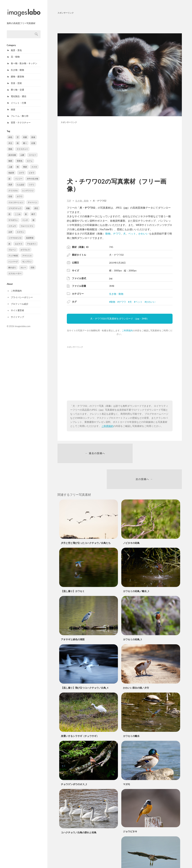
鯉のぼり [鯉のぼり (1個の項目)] (12, 264)
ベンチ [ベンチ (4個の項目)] (25, 216)
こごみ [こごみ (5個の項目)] (18, 211)
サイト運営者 (17, 307)
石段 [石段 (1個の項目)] (32, 264)
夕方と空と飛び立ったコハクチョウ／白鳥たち (86, 520)
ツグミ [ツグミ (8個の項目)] (32, 181)
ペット (132, 233)
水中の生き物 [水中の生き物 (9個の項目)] (32, 175)
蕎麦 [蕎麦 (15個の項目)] (25, 163)
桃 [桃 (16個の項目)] (18, 163)
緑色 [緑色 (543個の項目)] (10, 134)
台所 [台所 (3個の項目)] (10, 228)
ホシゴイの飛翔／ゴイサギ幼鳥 (140, 856)
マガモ (127, 761)
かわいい (143, 233)
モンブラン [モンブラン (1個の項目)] (27, 258)
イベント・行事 (19, 99)
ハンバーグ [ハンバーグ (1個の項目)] (13, 258)
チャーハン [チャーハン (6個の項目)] (33, 199)
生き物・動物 (17, 66)
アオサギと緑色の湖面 (73, 616)
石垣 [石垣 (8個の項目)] (10, 193)
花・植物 (15, 53)
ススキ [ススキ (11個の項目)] (34, 163)
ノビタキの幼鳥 (131, 520)
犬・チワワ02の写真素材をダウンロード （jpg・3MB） (120, 319)
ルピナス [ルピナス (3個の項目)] (19, 240)
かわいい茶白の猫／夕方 (136, 664)
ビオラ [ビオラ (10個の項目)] (32, 169)
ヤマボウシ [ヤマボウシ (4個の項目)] (13, 216)
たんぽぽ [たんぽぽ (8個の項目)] (20, 181)
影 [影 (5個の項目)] (26, 211)
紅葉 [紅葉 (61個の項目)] (33, 140)
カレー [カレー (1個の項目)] (23, 264)
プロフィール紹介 (20, 300)
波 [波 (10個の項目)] (9, 175)
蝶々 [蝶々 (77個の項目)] (25, 140)
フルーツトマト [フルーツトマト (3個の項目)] (27, 222)
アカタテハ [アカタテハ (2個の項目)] (32, 240)
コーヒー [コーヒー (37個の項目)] (32, 151)
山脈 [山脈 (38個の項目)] (22, 151)
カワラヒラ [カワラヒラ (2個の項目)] (25, 246)
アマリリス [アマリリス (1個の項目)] (27, 252)
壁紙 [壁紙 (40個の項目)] (10, 145)
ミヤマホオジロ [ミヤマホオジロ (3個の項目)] (15, 234)
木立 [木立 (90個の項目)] (10, 140)
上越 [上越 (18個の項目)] (10, 163)
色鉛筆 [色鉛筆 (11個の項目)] (11, 169)
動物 (108, 233)
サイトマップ (17, 313)
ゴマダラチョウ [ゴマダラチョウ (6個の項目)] (15, 205)
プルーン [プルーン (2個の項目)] (12, 246)
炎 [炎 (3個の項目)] (9, 240)
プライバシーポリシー (22, 294)
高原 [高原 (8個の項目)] (10, 181)
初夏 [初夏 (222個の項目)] (25, 134)
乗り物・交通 (17, 86)
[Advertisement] (120, 23)
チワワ (117, 233)
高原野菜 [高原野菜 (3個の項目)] (30, 234)
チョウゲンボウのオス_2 (74, 761)
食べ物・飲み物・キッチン (24, 60)
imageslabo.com (23, 323)
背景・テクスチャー (21, 119)
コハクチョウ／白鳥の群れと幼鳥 (79, 809)
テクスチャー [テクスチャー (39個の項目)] (22, 145)
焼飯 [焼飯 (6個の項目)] (28, 205)
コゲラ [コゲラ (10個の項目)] (21, 169)
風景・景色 (16, 47)
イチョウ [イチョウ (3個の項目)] (12, 222)
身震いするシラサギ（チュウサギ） (80, 713)
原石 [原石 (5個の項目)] (36, 205)
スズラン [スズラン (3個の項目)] (20, 228)
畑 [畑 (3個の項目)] (33, 216)
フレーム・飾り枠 (20, 112)
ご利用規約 (16, 287)
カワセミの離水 (131, 713)
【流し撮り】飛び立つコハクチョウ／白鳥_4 (85, 664)
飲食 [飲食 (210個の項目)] (33, 134)
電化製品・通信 (19, 93)
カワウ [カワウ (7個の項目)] (20, 193)
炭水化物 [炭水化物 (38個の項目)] (12, 151)
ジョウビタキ (130, 808)
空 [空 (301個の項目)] (18, 134)
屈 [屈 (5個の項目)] (9, 211)
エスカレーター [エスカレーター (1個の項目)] (15, 270)
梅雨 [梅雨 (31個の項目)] (10, 157)
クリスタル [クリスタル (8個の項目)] (13, 187)
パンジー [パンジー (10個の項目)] (19, 175)
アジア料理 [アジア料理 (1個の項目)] (13, 252)
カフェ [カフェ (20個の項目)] (30, 157)
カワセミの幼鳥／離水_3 (136, 568)
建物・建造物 (17, 73)
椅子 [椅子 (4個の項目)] (33, 211)
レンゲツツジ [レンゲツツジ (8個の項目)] (28, 187)
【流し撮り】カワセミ (73, 568)
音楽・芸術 (16, 80)
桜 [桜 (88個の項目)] (18, 140)
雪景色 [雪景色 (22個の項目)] (20, 157)
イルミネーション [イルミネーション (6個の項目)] (16, 199)
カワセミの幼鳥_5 (132, 616)
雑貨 (13, 106)
